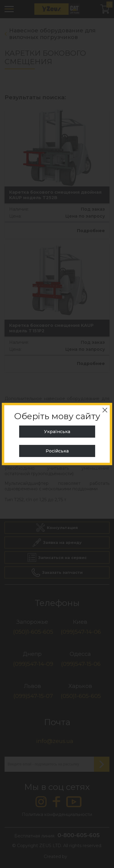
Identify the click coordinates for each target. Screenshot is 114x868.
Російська (57, 451)
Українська (57, 432)
